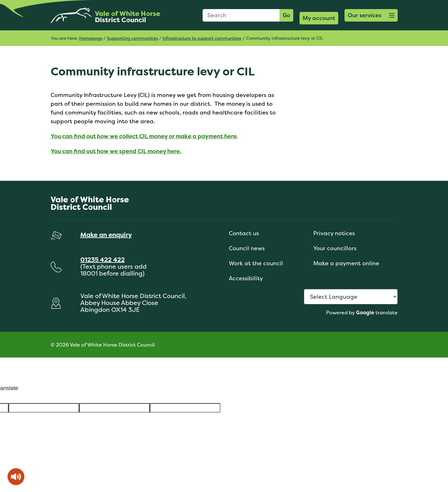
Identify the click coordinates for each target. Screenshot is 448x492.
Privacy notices (334, 233)
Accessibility (246, 278)
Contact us (244, 233)
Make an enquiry (106, 235)
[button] (371, 15)
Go (286, 15)
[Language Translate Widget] (351, 297)
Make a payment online (346, 263)
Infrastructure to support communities (202, 38)
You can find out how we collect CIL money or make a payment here (144, 136)
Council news (247, 248)
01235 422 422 (103, 259)
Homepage (91, 38)
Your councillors (335, 248)
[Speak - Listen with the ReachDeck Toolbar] (16, 477)
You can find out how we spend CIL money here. (116, 151)
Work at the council (256, 263)
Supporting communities (132, 38)
